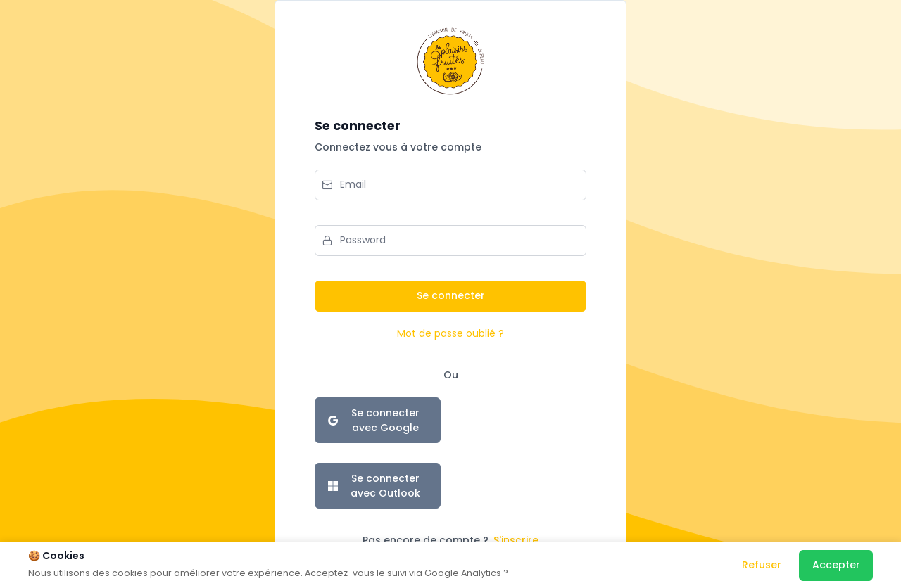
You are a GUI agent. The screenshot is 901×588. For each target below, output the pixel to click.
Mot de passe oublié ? (450, 333)
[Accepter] (836, 565)
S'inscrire (516, 540)
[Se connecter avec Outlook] (378, 486)
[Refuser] (761, 565)
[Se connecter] (450, 296)
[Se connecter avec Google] (378, 420)
